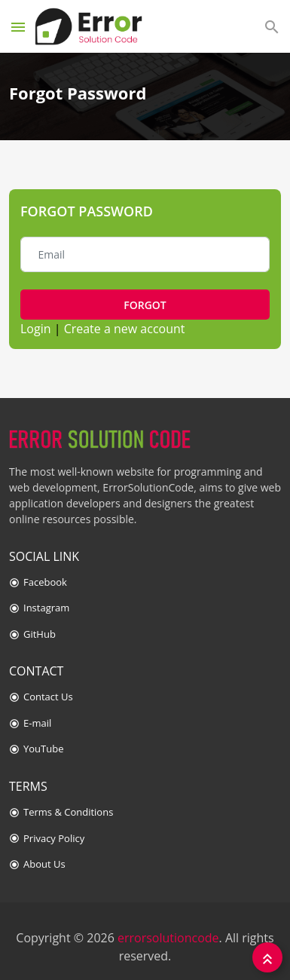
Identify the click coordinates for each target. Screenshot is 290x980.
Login (36, 329)
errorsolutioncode (168, 938)
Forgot (145, 305)
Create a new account (125, 329)
